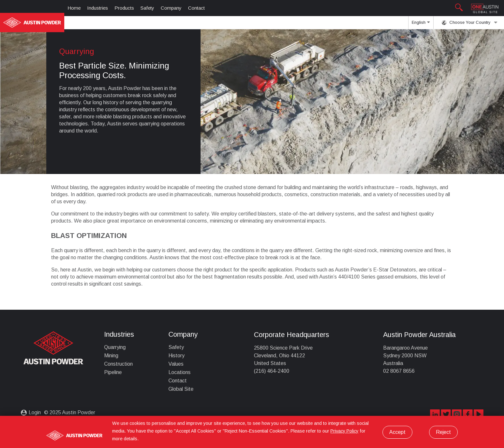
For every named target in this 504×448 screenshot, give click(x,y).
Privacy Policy (344, 431)
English (421, 24)
